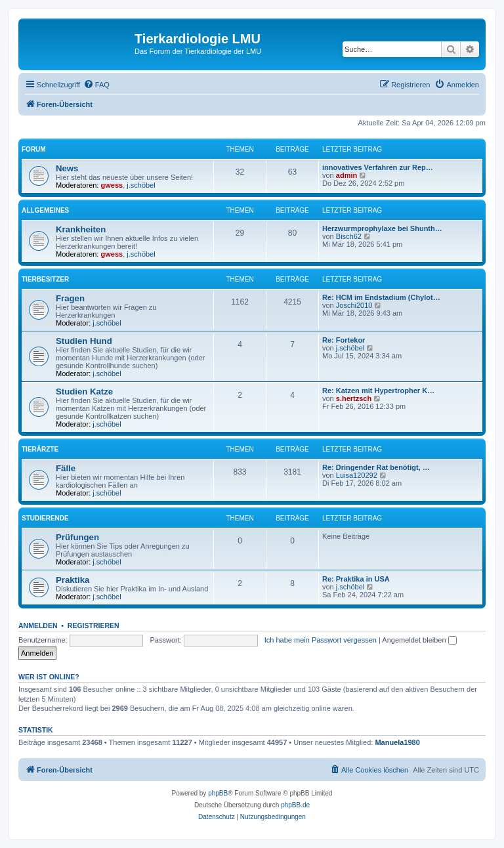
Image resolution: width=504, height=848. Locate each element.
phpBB (218, 793)
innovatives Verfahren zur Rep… (378, 167)
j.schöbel (141, 185)
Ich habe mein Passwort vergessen (321, 640)
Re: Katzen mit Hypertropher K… (378, 391)
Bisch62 (349, 236)
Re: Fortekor (344, 340)
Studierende (45, 518)
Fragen (70, 298)
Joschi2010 (354, 305)
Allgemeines (45, 210)
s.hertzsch (354, 398)
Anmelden (38, 625)
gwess (112, 185)
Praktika (73, 580)
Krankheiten (81, 229)
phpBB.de (295, 805)
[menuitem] (96, 85)
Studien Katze (84, 392)
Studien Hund (84, 341)
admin (346, 175)
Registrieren (94, 625)
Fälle (66, 468)
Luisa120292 (357, 475)
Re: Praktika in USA (356, 579)
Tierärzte (40, 449)
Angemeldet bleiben (419, 640)
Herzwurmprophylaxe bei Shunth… (382, 228)
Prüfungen (77, 537)
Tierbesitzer (45, 279)
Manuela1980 (397, 742)
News (67, 168)
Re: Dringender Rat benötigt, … (376, 467)
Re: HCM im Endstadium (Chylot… (381, 297)
